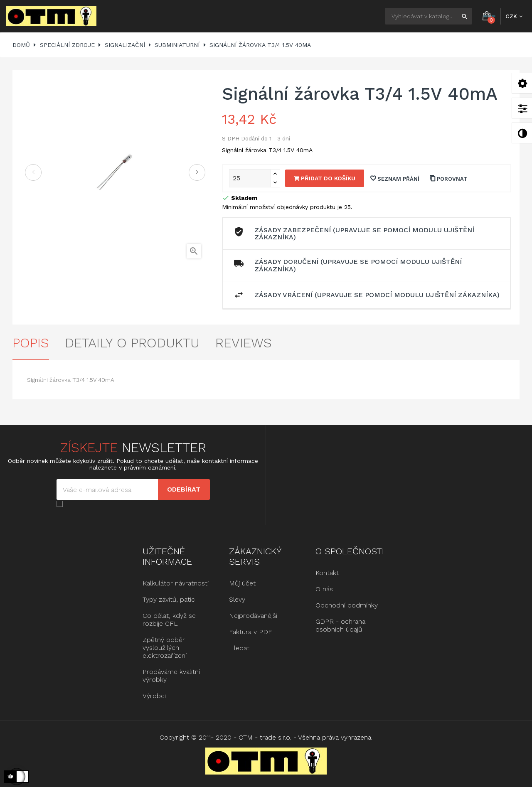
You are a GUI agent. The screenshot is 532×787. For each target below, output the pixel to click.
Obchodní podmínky (347, 605)
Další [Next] (197, 172)
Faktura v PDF (251, 632)
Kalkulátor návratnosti (176, 583)
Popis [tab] (31, 343)
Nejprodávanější (253, 616)
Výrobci (154, 696)
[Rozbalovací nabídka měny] (514, 16)
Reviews (244, 343)
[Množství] (250, 178)
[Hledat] (429, 16)
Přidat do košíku (325, 178)
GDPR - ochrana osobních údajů (340, 625)
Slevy (237, 599)
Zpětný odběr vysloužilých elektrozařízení (165, 648)
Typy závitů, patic (169, 599)
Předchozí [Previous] (33, 172)
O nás (324, 589)
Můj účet (242, 583)
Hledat (239, 648)
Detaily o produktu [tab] (132, 343)
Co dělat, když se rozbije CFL (169, 620)
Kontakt (327, 573)
